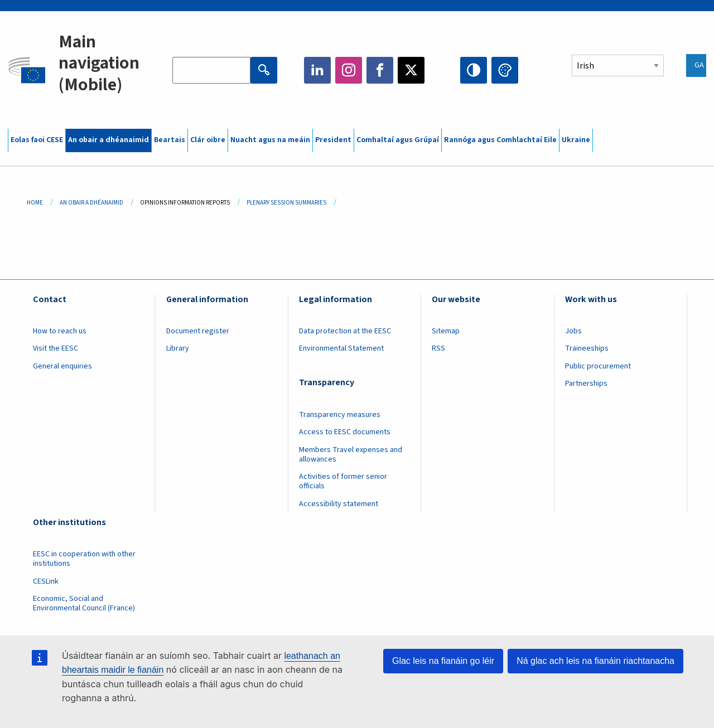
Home (35, 203)
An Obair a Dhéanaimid (91, 203)
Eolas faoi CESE (37, 140)
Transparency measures (340, 415)
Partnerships (586, 384)
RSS (438, 348)
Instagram (349, 70)
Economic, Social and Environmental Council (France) (85, 603)
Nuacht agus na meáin (270, 140)
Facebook (380, 70)
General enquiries (62, 366)
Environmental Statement (341, 348)
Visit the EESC (56, 348)
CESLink (46, 581)
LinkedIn (317, 70)
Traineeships (587, 348)
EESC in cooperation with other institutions (84, 559)
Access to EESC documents (345, 432)
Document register (198, 331)
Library (178, 348)
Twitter (411, 70)
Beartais (170, 140)
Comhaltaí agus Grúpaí (398, 140)
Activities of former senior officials (343, 481)
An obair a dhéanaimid (108, 140)
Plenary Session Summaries (286, 203)
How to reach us (60, 331)
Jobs (573, 331)
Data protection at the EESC (345, 331)
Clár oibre (208, 140)
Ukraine (576, 140)
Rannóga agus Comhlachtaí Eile (500, 140)
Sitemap (446, 331)
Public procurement (598, 366)
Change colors (505, 70)
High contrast (474, 70)
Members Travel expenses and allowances (351, 455)
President (333, 140)
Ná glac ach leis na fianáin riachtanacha (595, 661)
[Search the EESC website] (211, 70)
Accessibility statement (339, 504)
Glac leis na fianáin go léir (443, 661)
